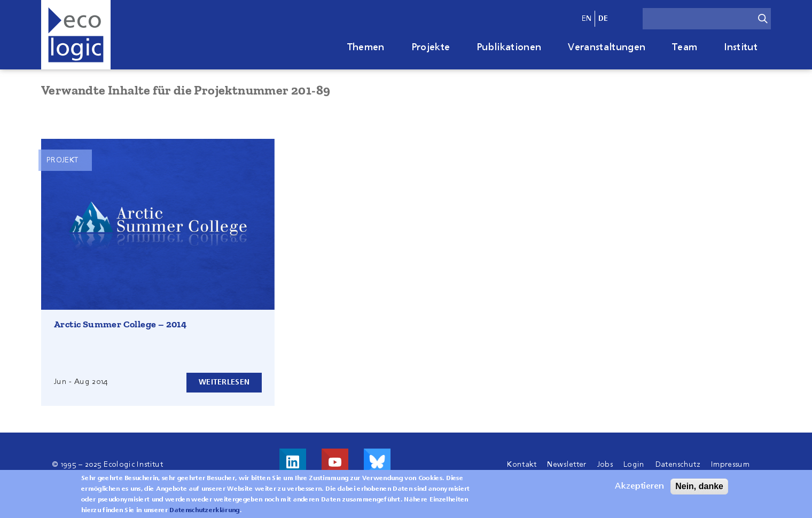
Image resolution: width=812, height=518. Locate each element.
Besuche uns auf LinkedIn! (293, 462)
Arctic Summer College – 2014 (120, 324)
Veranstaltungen (607, 48)
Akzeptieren (639, 490)
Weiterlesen (224, 382)
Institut (741, 48)
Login (634, 465)
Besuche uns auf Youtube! (335, 462)
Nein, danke (699, 489)
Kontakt (522, 465)
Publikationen (509, 48)
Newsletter (567, 465)
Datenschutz (678, 465)
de (603, 19)
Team (685, 48)
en (587, 19)
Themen (366, 48)
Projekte (431, 48)
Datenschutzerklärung (204, 514)
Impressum (730, 465)
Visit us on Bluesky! (377, 462)
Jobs (605, 465)
